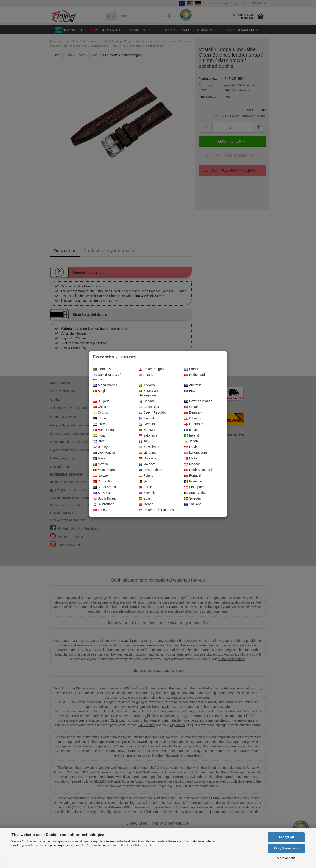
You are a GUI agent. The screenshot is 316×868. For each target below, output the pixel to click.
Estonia (101, 418)
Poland (146, 476)
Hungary (147, 430)
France (192, 369)
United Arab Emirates (156, 510)
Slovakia (101, 493)
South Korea (104, 499)
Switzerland (104, 504)
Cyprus (100, 413)
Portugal (193, 476)
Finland (146, 418)
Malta (191, 459)
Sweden (193, 499)
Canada (147, 401)
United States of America (107, 377)
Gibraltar (193, 418)
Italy (144, 441)
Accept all (286, 837)
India (99, 436)
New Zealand (150, 470)
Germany (102, 369)
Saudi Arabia (104, 487)
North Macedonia (199, 470)
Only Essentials (286, 848)
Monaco (193, 464)
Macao (100, 459)
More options (286, 858)
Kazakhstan (149, 447)
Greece (101, 424)
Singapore (194, 487)
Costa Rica (149, 407)
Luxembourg (196, 453)
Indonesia (148, 436)
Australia (193, 385)
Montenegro (104, 470)
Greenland (148, 424)
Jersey (100, 447)
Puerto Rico (104, 481)
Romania (193, 481)
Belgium (101, 391)
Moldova (147, 464)
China (100, 407)
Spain (145, 499)
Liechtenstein (105, 453)
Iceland (192, 430)
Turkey (100, 510)
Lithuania (147, 453)
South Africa (195, 493)
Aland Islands (105, 385)
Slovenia (147, 493)
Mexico (100, 464)
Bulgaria (101, 401)
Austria (146, 375)
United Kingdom (152, 369)
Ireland (192, 436)
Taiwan (146, 504)
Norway (101, 476)
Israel (99, 441)
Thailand (193, 504)
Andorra (147, 385)
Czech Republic (152, 413)
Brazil (191, 391)
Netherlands (195, 375)
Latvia (191, 447)
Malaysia (147, 459)
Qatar (145, 481)
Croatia (192, 407)
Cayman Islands (198, 401)
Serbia (146, 487)
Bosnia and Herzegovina (149, 393)
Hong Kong (103, 430)
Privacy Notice (145, 845)
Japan (191, 441)
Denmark (193, 413)
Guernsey (194, 424)
